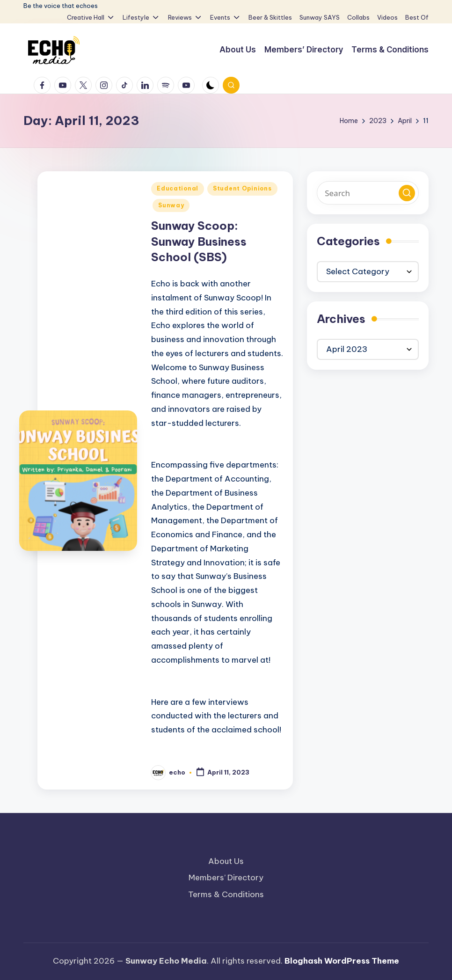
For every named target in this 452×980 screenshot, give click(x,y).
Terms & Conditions (226, 894)
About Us (226, 861)
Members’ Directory (226, 878)
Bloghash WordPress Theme (342, 961)
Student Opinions (242, 188)
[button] (407, 193)
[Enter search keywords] (368, 193)
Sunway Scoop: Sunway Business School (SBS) (199, 241)
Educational (178, 188)
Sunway (171, 205)
